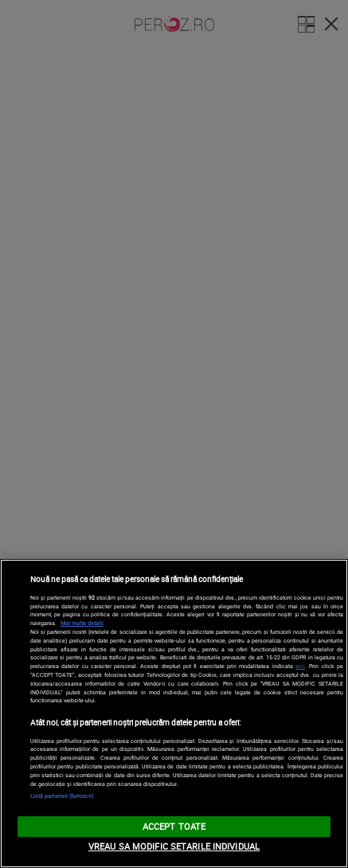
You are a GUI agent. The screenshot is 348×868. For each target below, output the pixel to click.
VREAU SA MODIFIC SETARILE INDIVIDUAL (174, 846)
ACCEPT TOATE (174, 826)
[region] (174, 714)
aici (300, 666)
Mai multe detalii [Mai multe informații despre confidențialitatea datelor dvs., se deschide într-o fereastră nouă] (82, 623)
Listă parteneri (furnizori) (62, 796)
